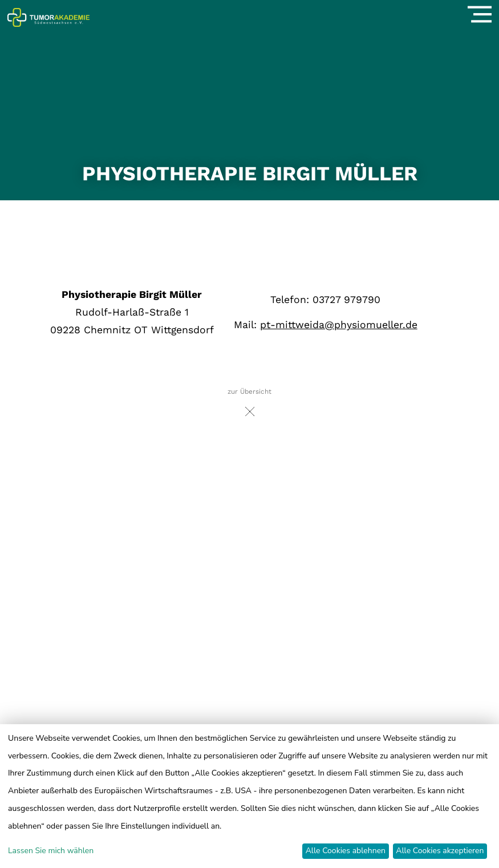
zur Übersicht (249, 405)
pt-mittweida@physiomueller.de (339, 325)
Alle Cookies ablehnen (346, 851)
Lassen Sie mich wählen (51, 851)
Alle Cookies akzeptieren (440, 851)
